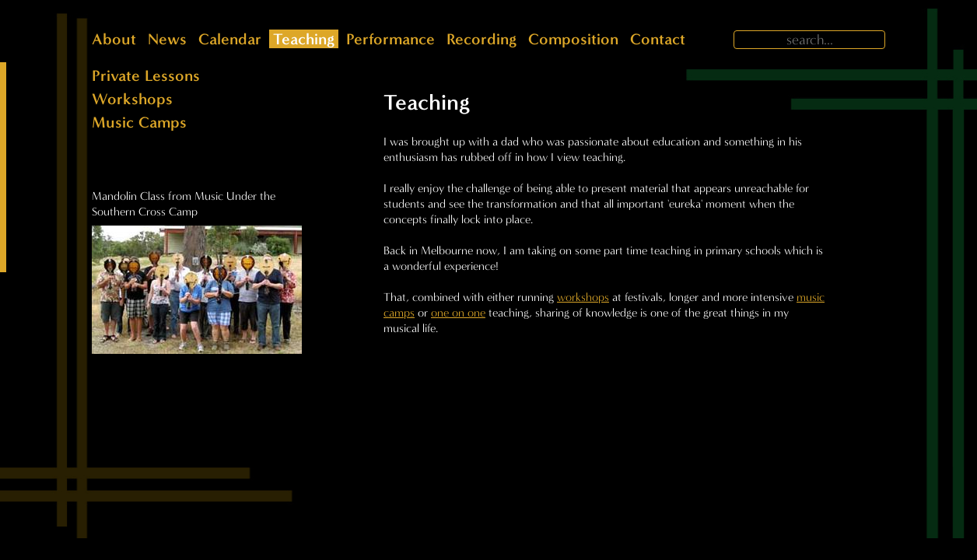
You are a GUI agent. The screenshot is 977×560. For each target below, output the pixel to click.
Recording (481, 39)
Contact (658, 39)
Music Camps (139, 122)
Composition (573, 39)
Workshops (132, 99)
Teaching (304, 39)
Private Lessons (146, 75)
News (167, 39)
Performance (390, 39)
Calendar (230, 39)
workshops (583, 297)
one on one (458, 313)
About (114, 39)
